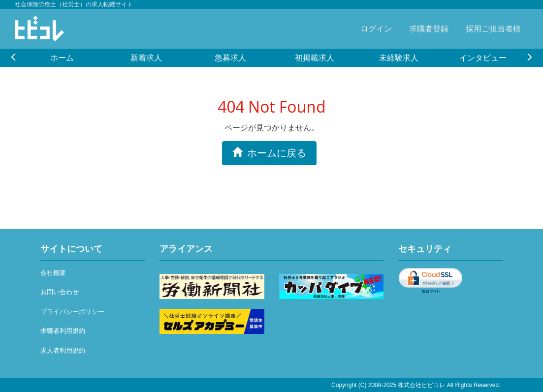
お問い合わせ (60, 292)
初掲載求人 (315, 58)
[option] (62, 58)
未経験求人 (399, 58)
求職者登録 (429, 29)
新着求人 (146, 58)
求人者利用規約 (63, 350)
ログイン (376, 29)
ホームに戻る (269, 153)
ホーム (62, 58)
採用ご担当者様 (493, 29)
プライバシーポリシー (72, 312)
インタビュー (483, 58)
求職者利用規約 (63, 331)
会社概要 (53, 273)
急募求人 (230, 58)
